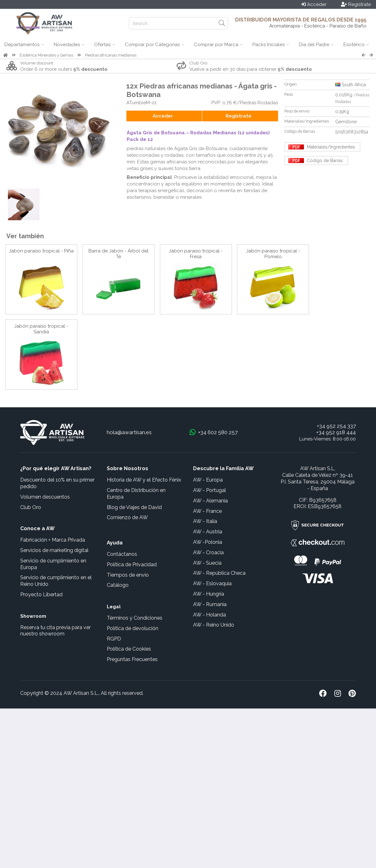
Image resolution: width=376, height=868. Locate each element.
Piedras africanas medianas (111, 55)
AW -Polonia (208, 542)
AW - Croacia (208, 552)
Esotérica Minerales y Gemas (46, 55)
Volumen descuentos (45, 497)
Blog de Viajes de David (134, 507)
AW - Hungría (209, 594)
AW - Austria (208, 532)
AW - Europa (208, 480)
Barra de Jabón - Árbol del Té (118, 254)
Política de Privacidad (132, 565)
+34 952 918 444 (336, 432)
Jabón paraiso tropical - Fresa (196, 254)
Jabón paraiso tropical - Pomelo (273, 254)
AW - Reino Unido (214, 625)
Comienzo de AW (127, 517)
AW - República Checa (219, 573)
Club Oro (31, 507)
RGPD (114, 639)
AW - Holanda (209, 615)
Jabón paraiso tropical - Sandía (41, 329)
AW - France (207, 511)
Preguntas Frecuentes (132, 659)
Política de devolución (133, 628)
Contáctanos (122, 554)
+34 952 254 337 (336, 426)
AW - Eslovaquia (212, 583)
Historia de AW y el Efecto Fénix (144, 480)
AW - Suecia (207, 563)
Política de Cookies (129, 649)
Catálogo (118, 585)
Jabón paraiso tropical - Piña (41, 251)
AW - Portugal (209, 490)
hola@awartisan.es (129, 432)
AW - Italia (205, 521)
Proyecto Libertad (41, 595)
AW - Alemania (210, 501)
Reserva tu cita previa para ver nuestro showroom (55, 631)
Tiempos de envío (128, 575)
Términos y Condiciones (135, 618)
